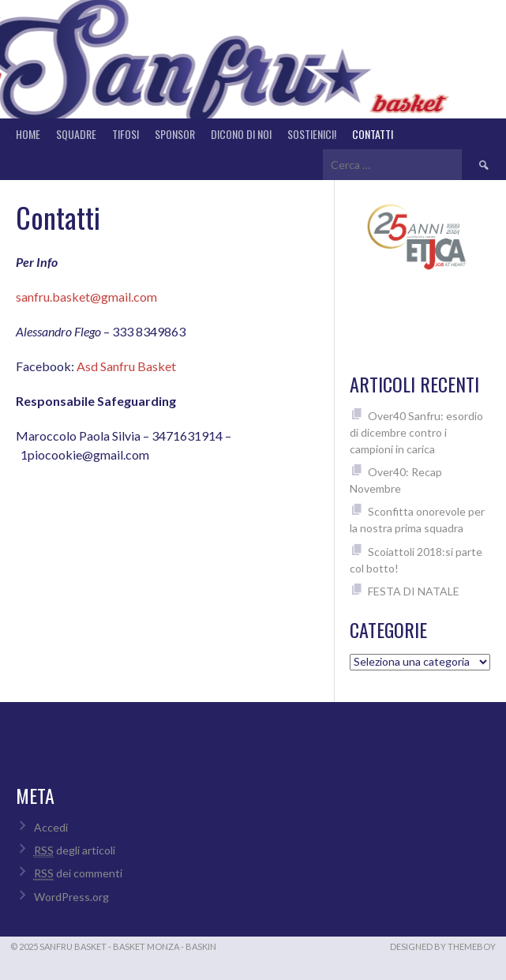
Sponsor (175, 134)
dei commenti (78, 873)
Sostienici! (312, 134)
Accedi (51, 827)
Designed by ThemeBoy (443, 946)
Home (28, 134)
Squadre (76, 134)
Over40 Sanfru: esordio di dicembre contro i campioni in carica (416, 432)
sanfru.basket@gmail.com (86, 297)
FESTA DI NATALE (414, 591)
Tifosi (126, 134)
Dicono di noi (241, 134)
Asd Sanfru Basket (126, 366)
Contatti (373, 134)
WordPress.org (71, 897)
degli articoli (75, 850)
